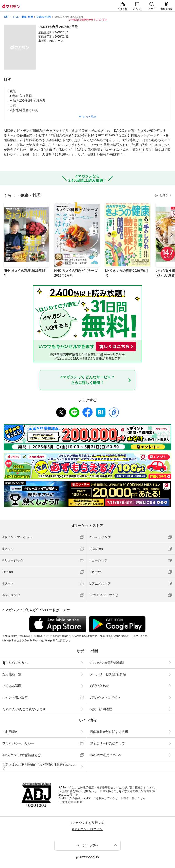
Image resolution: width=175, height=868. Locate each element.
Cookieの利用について (106, 755)
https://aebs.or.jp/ (72, 802)
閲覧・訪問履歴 (101, 709)
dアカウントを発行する (87, 823)
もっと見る (161, 195)
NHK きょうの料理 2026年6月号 (25, 273)
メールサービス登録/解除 (108, 674)
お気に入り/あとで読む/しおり (24, 709)
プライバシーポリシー (18, 743)
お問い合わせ (99, 686)
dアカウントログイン (105, 697)
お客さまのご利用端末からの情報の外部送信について (39, 767)
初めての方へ (15, 663)
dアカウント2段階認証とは (22, 755)
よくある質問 (12, 686)
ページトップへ (87, 845)
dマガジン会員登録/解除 (107, 663)
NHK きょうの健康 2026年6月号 (127, 273)
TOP (6, 17)
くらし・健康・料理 (23, 17)
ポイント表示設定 (15, 697)
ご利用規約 (10, 732)
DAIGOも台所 (44, 17)
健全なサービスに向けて (107, 743)
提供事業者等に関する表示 (109, 732)
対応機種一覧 (12, 674)
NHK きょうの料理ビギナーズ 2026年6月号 (76, 273)
